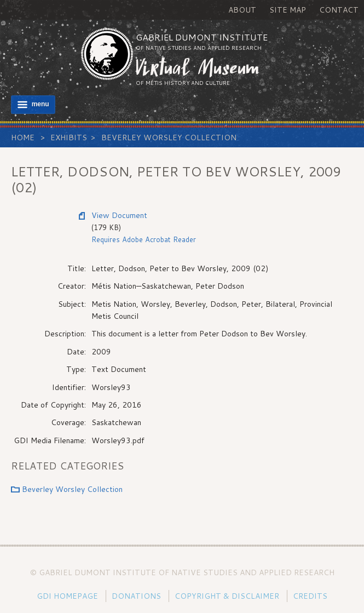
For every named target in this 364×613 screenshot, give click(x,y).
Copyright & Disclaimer (227, 596)
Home (23, 138)
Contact (339, 10)
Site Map (288, 10)
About (242, 10)
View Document (119, 215)
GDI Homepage (67, 596)
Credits (310, 596)
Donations (136, 596)
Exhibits (69, 138)
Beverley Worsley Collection (169, 138)
